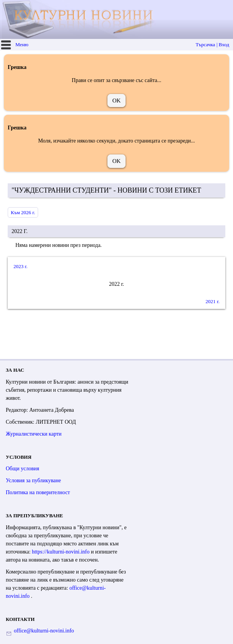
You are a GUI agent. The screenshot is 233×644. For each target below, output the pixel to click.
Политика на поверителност (38, 492)
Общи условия (23, 469)
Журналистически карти (34, 434)
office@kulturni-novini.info (44, 631)
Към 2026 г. (23, 212)
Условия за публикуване (33, 480)
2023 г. (20, 266)
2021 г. (213, 301)
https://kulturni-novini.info (61, 552)
